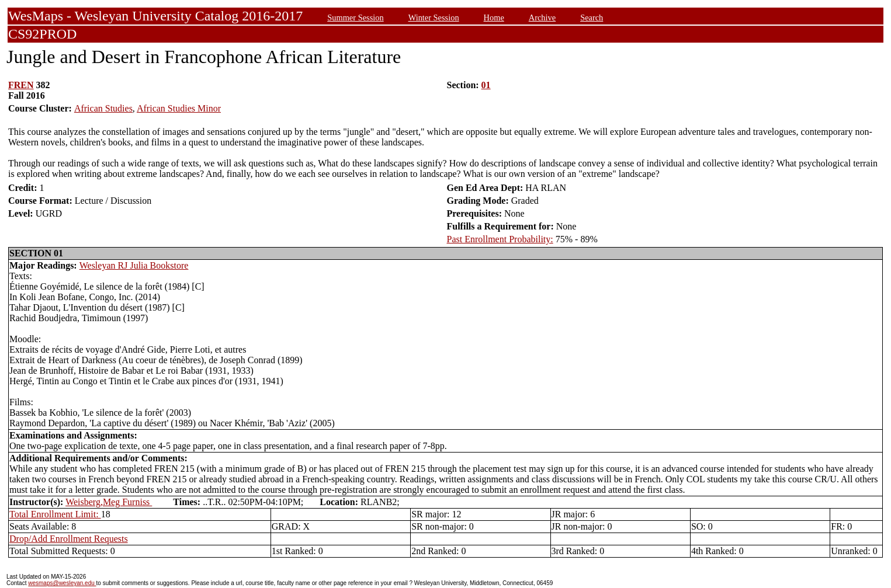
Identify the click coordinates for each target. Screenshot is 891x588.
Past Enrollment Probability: (500, 239)
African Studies (103, 108)
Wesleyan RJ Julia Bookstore (134, 265)
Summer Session (355, 18)
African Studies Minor (179, 108)
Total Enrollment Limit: (55, 514)
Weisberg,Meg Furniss (109, 502)
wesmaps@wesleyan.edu (62, 583)
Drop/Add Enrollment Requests (69, 539)
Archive (542, 18)
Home (494, 18)
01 (486, 85)
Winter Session (434, 18)
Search (592, 18)
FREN (21, 85)
